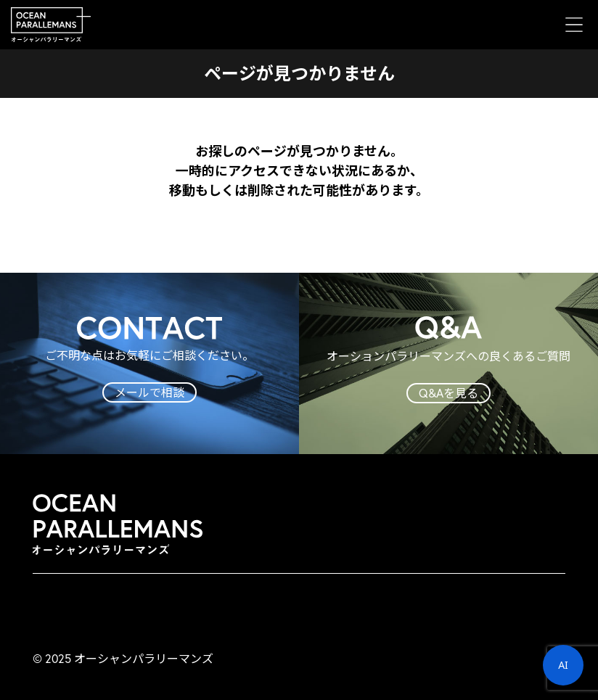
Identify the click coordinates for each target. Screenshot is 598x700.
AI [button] (563, 665)
